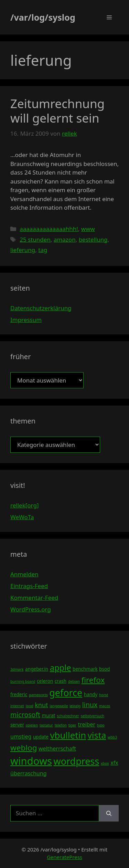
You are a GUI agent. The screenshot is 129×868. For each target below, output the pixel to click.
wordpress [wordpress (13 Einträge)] (76, 761)
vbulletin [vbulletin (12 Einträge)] (68, 735)
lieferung (23, 250)
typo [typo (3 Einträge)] (101, 725)
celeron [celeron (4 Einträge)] (45, 681)
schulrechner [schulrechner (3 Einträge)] (68, 716)
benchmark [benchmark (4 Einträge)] (85, 669)
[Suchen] (109, 813)
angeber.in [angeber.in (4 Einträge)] (37, 669)
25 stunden (35, 239)
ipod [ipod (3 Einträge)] (29, 706)
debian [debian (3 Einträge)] (74, 681)
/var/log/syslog (43, 17)
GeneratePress (64, 857)
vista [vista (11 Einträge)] (97, 735)
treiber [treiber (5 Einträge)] (87, 724)
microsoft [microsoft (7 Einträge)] (25, 715)
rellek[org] (24, 505)
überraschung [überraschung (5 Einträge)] (28, 773)
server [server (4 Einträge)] (17, 725)
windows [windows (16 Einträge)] (31, 761)
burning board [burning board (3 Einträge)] (23, 681)
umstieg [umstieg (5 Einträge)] (21, 736)
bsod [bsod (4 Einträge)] (105, 669)
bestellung (93, 239)
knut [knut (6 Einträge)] (41, 705)
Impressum (26, 320)
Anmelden (24, 574)
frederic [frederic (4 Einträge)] (19, 694)
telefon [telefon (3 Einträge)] (61, 725)
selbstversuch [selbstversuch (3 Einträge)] (93, 716)
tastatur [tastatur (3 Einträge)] (46, 725)
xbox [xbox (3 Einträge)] (105, 763)
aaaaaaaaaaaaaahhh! (49, 229)
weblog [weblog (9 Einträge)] (24, 748)
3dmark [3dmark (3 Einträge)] (17, 669)
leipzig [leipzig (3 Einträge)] (75, 706)
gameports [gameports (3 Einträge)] (38, 695)
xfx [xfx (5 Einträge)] (114, 763)
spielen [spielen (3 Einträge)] (32, 725)
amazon (65, 239)
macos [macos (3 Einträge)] (105, 706)
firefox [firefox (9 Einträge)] (93, 680)
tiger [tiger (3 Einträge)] (72, 725)
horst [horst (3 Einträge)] (104, 695)
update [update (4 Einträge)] (41, 737)
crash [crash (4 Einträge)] (61, 681)
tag (43, 250)
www (88, 229)
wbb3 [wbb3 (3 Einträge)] (112, 737)
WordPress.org (31, 609)
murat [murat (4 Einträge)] (49, 715)
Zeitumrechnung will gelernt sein (57, 111)
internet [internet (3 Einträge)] (17, 706)
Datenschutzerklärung (41, 308)
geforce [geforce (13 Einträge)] (66, 693)
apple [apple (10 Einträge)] (61, 668)
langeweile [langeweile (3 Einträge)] (59, 706)
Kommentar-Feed (34, 598)
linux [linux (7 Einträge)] (90, 705)
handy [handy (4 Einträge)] (91, 694)
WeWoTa (22, 517)
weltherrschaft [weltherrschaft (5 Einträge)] (57, 749)
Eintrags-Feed (29, 586)
